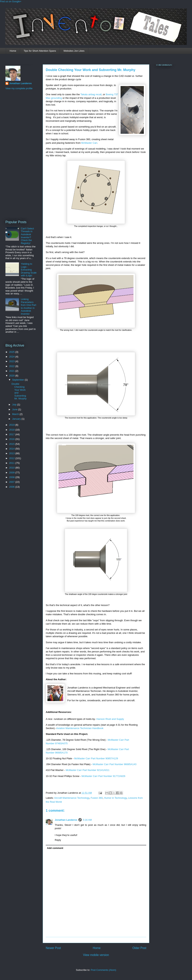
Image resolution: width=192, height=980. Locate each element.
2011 (12, 463)
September (18, 380)
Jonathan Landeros (66, 820)
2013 (12, 453)
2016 (12, 439)
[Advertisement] (20, 154)
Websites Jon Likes (74, 51)
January (17, 419)
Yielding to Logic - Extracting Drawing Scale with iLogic (29, 270)
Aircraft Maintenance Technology (72, 798)
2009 (12, 473)
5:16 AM (87, 820)
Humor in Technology (115, 798)
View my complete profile (19, 88)
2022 (12, 366)
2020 (12, 376)
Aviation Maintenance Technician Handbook (80, 728)
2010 (12, 468)
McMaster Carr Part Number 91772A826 (103, 776)
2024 (12, 357)
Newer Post (53, 948)
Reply (58, 840)
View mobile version (96, 955)
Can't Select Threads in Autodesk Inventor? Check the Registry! (27, 236)
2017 (12, 434)
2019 (12, 425)
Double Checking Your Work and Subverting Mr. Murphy (91, 70)
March (16, 414)
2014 (12, 449)
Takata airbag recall (91, 94)
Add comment (55, 848)
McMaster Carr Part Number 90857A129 (96, 758)
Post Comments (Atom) (103, 970)
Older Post (139, 948)
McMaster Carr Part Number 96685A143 (114, 764)
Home (13, 51)
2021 (12, 371)
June (15, 409)
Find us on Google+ (11, 1)
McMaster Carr (89, 143)
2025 (12, 352)
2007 (12, 482)
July (15, 405)
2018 (12, 430)
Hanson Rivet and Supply (110, 719)
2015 (12, 444)
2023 (12, 361)
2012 (12, 458)
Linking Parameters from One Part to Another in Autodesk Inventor (28, 306)
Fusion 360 (97, 798)
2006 (12, 487)
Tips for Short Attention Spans (40, 51)
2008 (12, 477)
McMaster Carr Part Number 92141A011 (87, 770)
